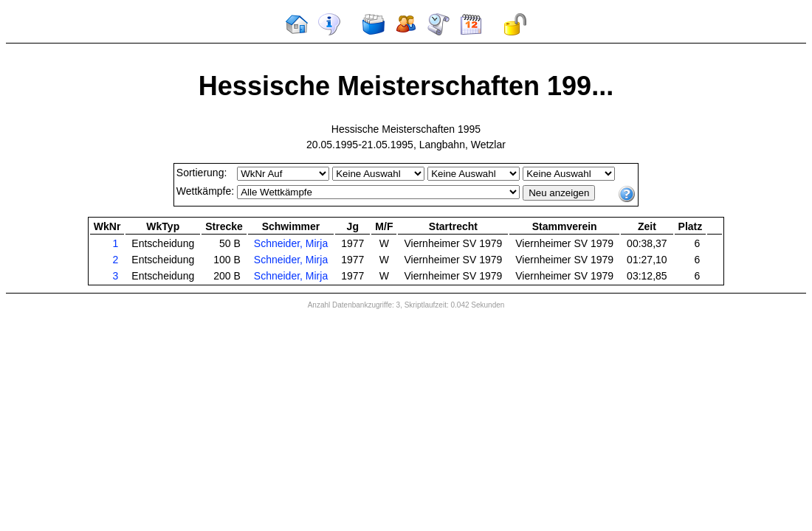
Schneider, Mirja (291, 243)
